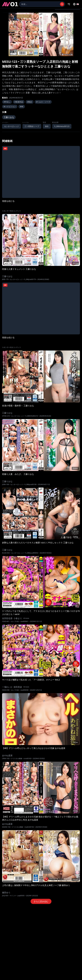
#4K (22, 106)
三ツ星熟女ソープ (32, 126)
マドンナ (13, 896)
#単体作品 (19, 102)
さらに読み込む (41, 901)
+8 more (26, 618)
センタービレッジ (11, 126)
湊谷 (47, 126)
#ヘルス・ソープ (43, 102)
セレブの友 (15, 621)
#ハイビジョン (10, 106)
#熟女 (30, 102)
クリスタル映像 (16, 759)
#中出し (7, 102)
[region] (41, 34)
